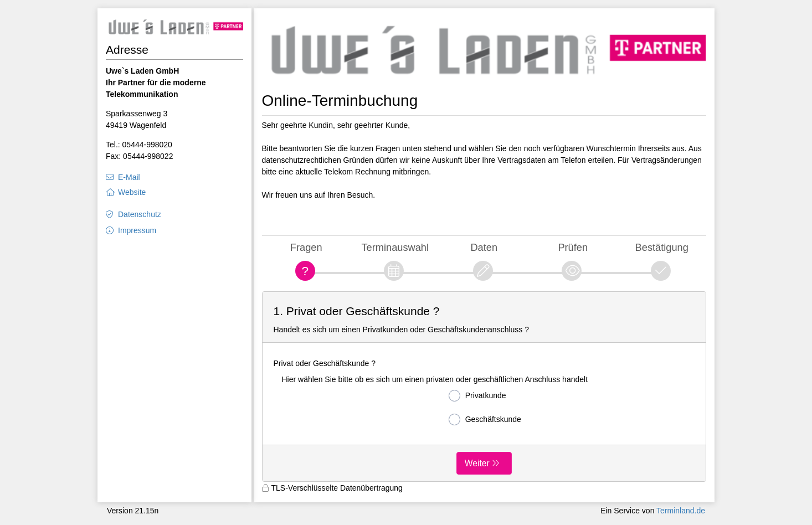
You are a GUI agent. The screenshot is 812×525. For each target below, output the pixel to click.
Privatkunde (477, 396)
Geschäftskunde (485, 420)
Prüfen (573, 247)
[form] (484, 387)
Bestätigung (662, 247)
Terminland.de (681, 511)
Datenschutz (140, 214)
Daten (484, 247)
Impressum (137, 230)
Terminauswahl (395, 247)
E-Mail (129, 177)
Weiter (477, 463)
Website (132, 192)
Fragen (306, 247)
